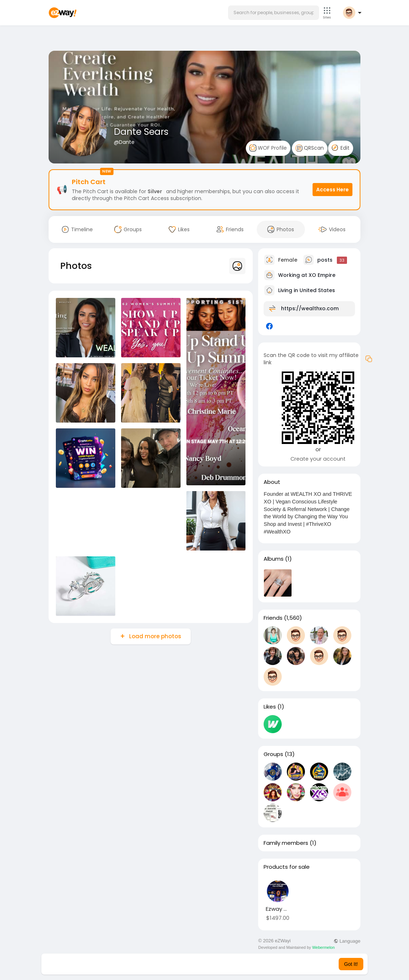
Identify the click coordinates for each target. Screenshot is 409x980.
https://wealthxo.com (310, 308)
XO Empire (322, 275)
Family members (286, 843)
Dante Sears (141, 132)
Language (347, 941)
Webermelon (323, 947)
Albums (274, 559)
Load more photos (154, 636)
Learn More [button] (241, 964)
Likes (270, 707)
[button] (274, 13)
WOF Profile (268, 148)
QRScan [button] (310, 148)
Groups (273, 754)
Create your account (318, 459)
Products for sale (287, 867)
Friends (273, 618)
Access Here (332, 190)
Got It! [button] (351, 964)
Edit (341, 148)
